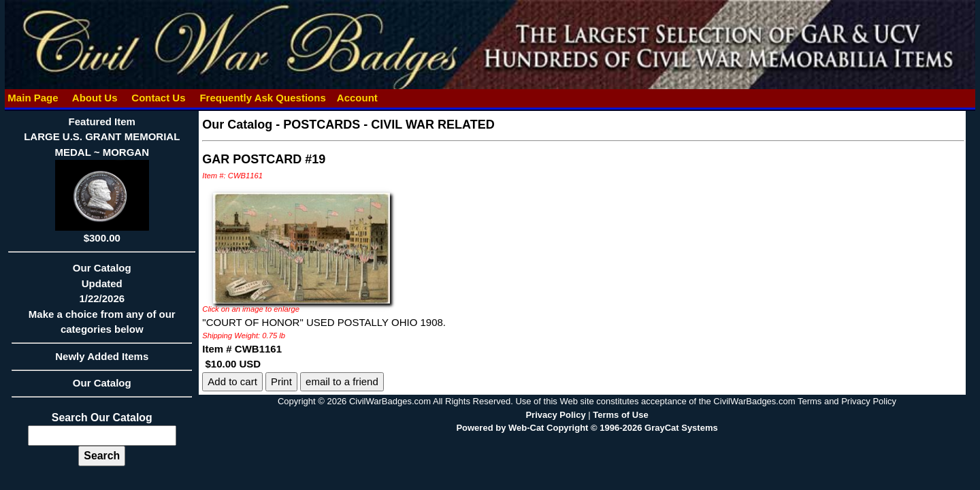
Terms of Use (620, 415)
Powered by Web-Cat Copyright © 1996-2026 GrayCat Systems (587, 428)
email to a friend (342, 381)
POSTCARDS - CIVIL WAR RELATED (389, 125)
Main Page (33, 98)
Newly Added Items (102, 361)
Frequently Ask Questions (263, 98)
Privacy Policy (555, 415)
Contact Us (159, 98)
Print (281, 381)
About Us (95, 98)
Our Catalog (102, 383)
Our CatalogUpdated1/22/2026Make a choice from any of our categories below (102, 303)
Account (357, 98)
